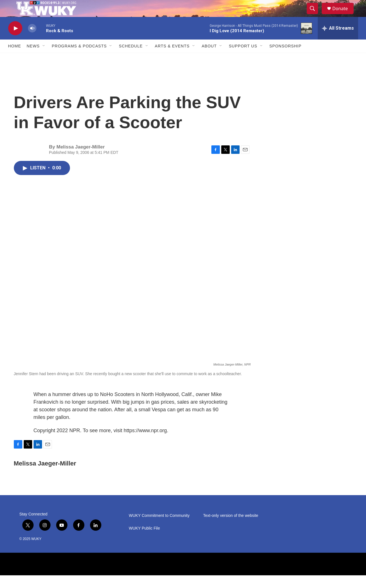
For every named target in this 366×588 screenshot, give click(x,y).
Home (15, 59)
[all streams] (338, 41)
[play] (15, 41)
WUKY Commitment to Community (159, 528)
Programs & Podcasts (79, 59)
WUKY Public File (144, 541)
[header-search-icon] (315, 15)
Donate (344, 15)
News (33, 59)
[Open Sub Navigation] (44, 59)
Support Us (243, 59)
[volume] (32, 41)
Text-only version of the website (231, 528)
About (209, 59)
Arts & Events (172, 59)
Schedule (131, 59)
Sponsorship (286, 59)
